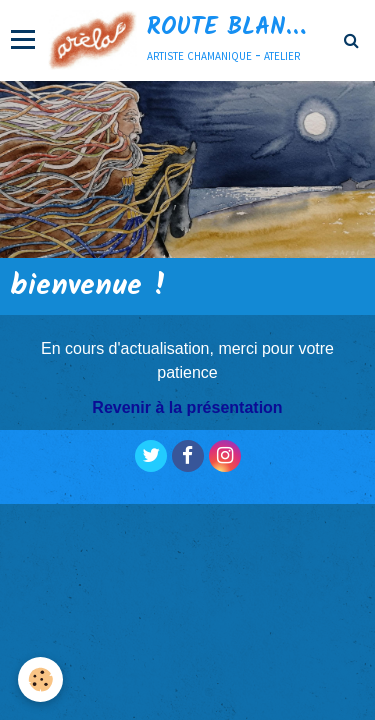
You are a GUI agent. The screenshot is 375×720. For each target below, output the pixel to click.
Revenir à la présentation (187, 407)
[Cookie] (40, 679)
